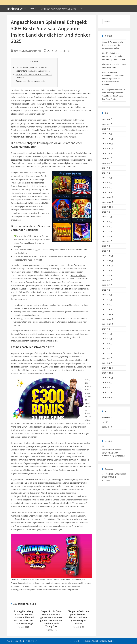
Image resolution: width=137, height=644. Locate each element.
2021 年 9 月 (107, 329)
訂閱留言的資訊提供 (110, 453)
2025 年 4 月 (107, 119)
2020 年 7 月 (107, 383)
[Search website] (81, 9)
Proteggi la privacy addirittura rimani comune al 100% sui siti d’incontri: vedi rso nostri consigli (24, 617)
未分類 (67, 51)
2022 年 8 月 (107, 275)
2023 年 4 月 (107, 236)
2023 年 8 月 (107, 217)
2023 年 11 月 (108, 202)
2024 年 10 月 (108, 149)
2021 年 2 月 (107, 358)
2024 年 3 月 (107, 183)
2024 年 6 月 (107, 168)
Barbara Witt (16, 9)
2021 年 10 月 (108, 324)
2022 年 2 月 (107, 305)
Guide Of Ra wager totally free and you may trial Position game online (113, 45)
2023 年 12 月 (108, 197)
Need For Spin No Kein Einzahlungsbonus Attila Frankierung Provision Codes (114, 56)
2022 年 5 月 (107, 290)
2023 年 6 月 (107, 227)
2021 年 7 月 (107, 339)
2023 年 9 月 (107, 212)
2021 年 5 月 (107, 348)
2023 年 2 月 (107, 246)
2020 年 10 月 (108, 378)
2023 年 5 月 (107, 231)
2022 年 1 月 (107, 309)
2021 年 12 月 (108, 314)
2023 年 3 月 (107, 241)
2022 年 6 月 (107, 285)
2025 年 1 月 (107, 134)
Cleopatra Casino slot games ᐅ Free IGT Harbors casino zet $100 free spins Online (79, 617)
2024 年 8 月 (107, 158)
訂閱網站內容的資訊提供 (112, 449)
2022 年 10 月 (108, 266)
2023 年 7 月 (107, 222)
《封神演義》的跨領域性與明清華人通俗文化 (98, 641)
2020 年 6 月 (107, 387)
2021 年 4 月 (107, 353)
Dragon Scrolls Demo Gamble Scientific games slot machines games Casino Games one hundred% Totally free (51, 619)
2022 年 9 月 (107, 270)
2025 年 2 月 (107, 129)
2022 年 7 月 (107, 280)
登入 (104, 446)
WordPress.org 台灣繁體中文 (114, 456)
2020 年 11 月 (108, 373)
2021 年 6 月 (107, 344)
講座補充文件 (108, 427)
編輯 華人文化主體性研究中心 (28, 51)
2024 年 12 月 (108, 139)
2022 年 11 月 (108, 261)
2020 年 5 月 (107, 392)
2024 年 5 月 (107, 173)
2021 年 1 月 (107, 363)
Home (107, 480)
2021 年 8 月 (107, 334)
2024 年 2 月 (107, 188)
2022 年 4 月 (107, 295)
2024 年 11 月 (108, 144)
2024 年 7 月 (107, 163)
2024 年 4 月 (107, 178)
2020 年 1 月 (107, 397)
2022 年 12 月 (108, 256)
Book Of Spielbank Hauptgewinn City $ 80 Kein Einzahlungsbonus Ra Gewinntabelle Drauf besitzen (113, 79)
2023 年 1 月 (107, 251)
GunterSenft (107, 417)
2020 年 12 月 (108, 368)
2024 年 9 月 (107, 153)
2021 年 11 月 (108, 319)
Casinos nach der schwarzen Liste (30, 81)
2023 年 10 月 (108, 207)
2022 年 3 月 (107, 300)
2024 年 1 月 (107, 192)
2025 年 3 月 (107, 124)
